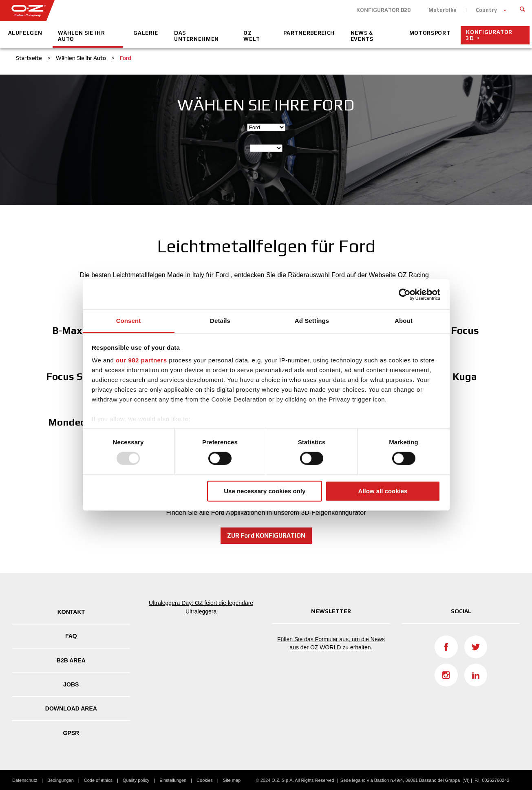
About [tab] (404, 321)
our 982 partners (141, 360)
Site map (232, 780)
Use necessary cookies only (265, 491)
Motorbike (443, 10)
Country (486, 10)
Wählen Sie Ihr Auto (81, 36)
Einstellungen (173, 780)
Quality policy (136, 780)
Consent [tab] (129, 321)
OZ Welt (252, 36)
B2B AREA (71, 660)
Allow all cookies (383, 491)
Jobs (71, 684)
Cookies (205, 780)
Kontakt (71, 612)
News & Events (362, 36)
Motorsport (430, 33)
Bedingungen (61, 780)
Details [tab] (220, 321)
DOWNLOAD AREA (71, 708)
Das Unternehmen (196, 36)
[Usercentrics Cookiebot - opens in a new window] (405, 294)
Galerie (146, 33)
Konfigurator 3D (489, 35)
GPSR (71, 733)
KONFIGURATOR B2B (383, 10)
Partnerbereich (309, 33)
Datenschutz (25, 780)
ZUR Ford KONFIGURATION (266, 535)
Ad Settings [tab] (312, 321)
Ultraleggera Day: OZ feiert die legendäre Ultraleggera (201, 607)
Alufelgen (25, 33)
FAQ (71, 636)
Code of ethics (98, 780)
